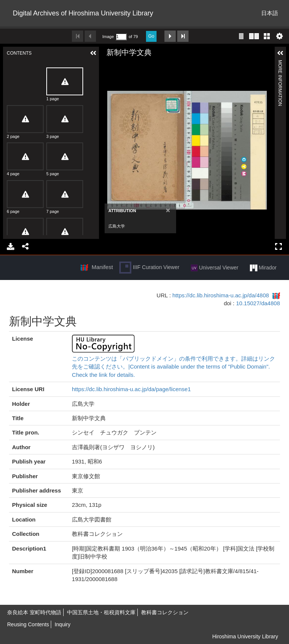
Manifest (102, 267)
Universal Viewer (215, 268)
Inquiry (62, 624)
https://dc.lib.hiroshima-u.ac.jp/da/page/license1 (131, 389)
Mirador (263, 268)
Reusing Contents (28, 624)
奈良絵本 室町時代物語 (34, 612)
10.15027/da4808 (258, 303)
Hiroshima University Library (245, 636)
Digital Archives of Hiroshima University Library (83, 13)
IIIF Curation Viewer (149, 268)
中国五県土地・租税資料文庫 (101, 612)
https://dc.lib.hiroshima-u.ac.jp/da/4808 (221, 295)
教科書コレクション (165, 612)
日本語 (270, 13)
